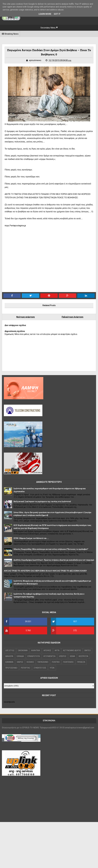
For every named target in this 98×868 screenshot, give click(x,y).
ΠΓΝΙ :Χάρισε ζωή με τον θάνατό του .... (31, 538)
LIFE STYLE (10, 650)
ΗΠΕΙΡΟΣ (63, 656)
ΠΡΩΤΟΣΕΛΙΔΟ (11, 668)
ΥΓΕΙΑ (52, 668)
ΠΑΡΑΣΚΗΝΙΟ (43, 662)
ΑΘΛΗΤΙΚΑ (36, 650)
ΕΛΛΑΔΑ (20, 656)
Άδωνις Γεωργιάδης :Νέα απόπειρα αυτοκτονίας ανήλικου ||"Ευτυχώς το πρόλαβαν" (51, 549)
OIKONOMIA (23, 650)
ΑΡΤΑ (57, 650)
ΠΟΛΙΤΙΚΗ (56, 662)
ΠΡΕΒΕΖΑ (81, 662)
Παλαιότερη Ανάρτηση (72, 317)
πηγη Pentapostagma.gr (15, 226)
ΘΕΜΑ (72, 656)
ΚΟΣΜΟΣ (30, 662)
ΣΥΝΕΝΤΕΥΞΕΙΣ (40, 668)
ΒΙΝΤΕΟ (88, 650)
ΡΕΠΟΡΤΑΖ (26, 668)
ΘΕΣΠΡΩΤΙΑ (83, 656)
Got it (57, 14)
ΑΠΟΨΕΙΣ (47, 650)
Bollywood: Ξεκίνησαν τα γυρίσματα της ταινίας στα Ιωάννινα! (42, 501)
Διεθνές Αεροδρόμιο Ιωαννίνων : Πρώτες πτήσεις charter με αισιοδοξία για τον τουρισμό (54, 560)
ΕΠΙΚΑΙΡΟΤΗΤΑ (34, 656)
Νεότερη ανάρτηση (25, 317)
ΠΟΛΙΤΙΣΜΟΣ (68, 662)
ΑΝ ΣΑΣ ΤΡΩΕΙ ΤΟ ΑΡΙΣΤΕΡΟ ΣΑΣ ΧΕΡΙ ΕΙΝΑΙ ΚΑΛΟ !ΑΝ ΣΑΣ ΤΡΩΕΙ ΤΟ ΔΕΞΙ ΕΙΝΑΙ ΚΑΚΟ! (45, 571)
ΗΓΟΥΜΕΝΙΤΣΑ (49, 656)
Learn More (45, 14)
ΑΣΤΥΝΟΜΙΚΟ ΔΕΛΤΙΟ (72, 650)
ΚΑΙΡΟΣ (20, 662)
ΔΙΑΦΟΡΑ (9, 656)
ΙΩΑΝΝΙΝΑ (9, 662)
